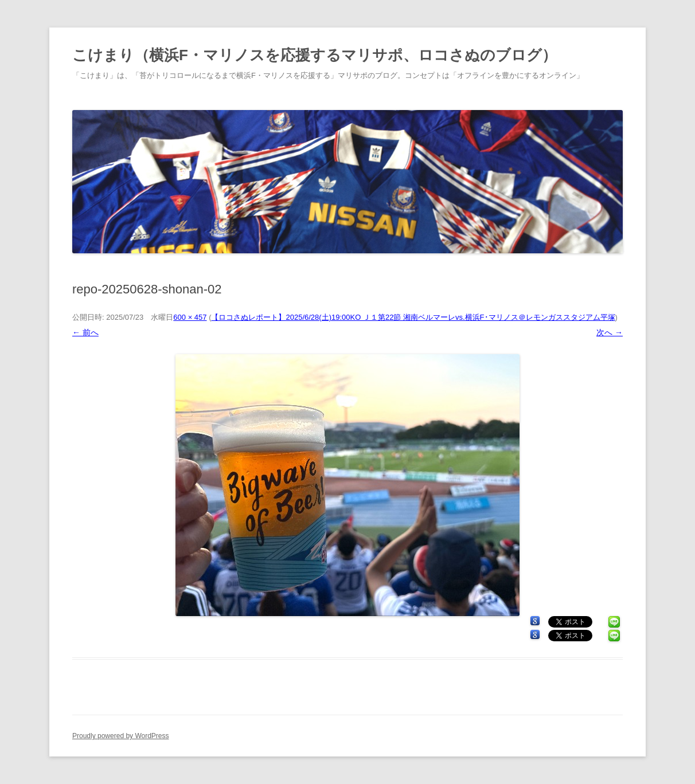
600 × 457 (190, 317)
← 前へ (85, 332)
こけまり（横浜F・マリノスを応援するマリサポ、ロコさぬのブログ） (315, 55)
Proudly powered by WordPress (121, 736)
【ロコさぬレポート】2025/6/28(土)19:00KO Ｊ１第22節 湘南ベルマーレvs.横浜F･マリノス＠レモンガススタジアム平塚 (413, 317)
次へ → (610, 332)
